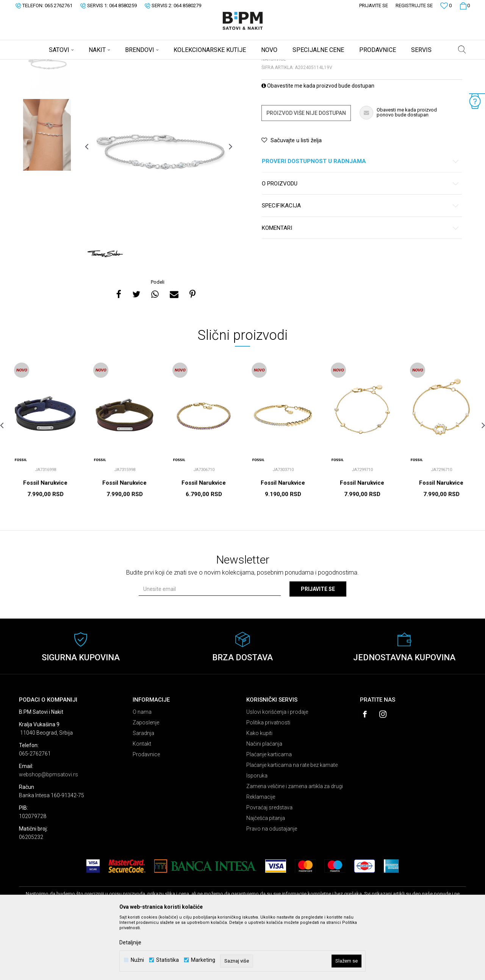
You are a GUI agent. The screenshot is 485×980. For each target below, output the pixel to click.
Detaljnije (130, 942)
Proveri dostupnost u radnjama (361, 221)
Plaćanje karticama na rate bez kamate (292, 825)
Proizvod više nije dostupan (306, 173)
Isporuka (257, 835)
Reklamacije (261, 856)
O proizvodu (361, 243)
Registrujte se (414, 5)
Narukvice (115, 64)
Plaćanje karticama (269, 814)
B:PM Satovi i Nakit (38, 64)
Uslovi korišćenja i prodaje (277, 771)
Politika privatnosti (268, 782)
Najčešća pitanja (266, 878)
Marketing (203, 960)
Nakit (94, 64)
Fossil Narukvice (45, 542)
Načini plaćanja (264, 803)
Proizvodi (73, 64)
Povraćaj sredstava (269, 867)
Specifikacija (361, 265)
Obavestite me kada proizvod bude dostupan (318, 145)
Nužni (137, 960)
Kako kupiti (259, 793)
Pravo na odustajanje (272, 888)
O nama (142, 771)
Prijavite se (318, 649)
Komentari (361, 288)
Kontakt (142, 803)
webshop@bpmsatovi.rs (48, 834)
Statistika (167, 960)
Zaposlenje (146, 782)
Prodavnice (146, 814)
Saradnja (143, 793)
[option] (47, 122)
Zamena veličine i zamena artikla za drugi (295, 846)
